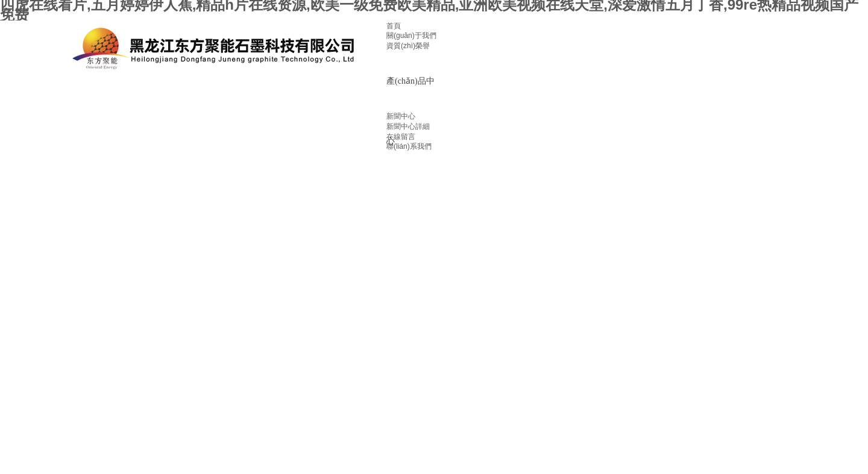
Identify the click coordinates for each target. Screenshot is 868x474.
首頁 (394, 26)
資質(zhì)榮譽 (408, 46)
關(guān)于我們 (411, 36)
